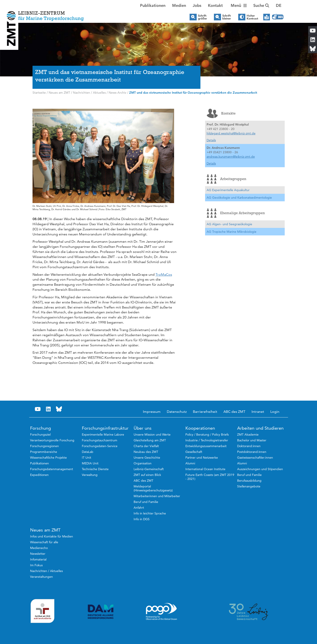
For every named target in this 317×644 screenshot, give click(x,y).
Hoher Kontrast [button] (252, 17)
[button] (279, 6)
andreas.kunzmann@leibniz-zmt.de (231, 157)
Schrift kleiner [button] (227, 17)
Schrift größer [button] (203, 17)
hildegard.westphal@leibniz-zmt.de (231, 133)
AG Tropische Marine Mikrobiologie (232, 232)
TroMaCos (164, 274)
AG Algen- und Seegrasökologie (229, 224)
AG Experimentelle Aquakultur (228, 190)
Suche (261, 5)
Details (211, 140)
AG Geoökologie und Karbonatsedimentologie (239, 198)
